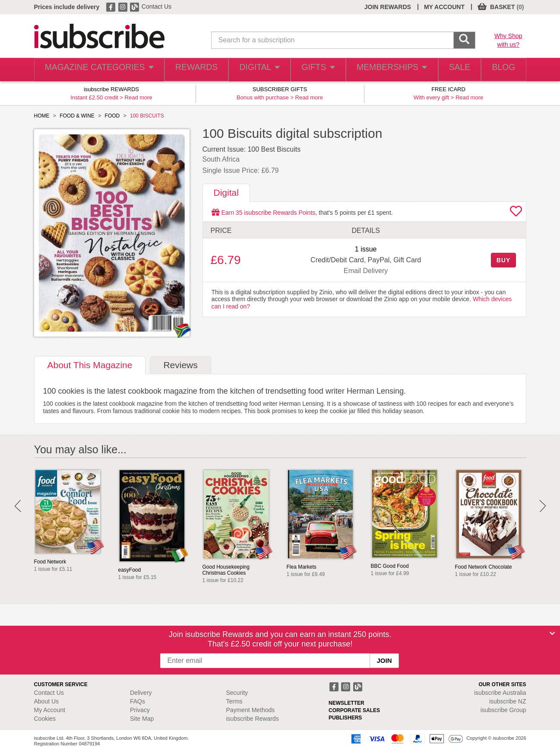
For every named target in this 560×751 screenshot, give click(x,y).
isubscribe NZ (508, 701)
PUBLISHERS (345, 718)
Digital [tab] (226, 193)
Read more (139, 97)
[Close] (552, 633)
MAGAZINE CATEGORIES (94, 70)
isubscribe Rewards (253, 719)
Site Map (142, 719)
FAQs (138, 701)
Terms (234, 701)
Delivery (141, 693)
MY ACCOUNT (444, 7)
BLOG (501, 70)
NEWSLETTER (346, 703)
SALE (453, 70)
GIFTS (312, 70)
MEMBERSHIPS (385, 70)
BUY (503, 260)
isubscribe (500, 693)
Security (237, 693)
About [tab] (90, 365)
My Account (50, 710)
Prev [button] (18, 506)
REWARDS (187, 70)
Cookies (45, 719)
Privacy (140, 710)
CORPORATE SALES (354, 710)
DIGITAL (251, 70)
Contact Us (157, 6)
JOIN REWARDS (388, 7)
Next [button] (543, 506)
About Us (47, 701)
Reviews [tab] (180, 365)
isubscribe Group (503, 710)
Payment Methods (251, 710)
